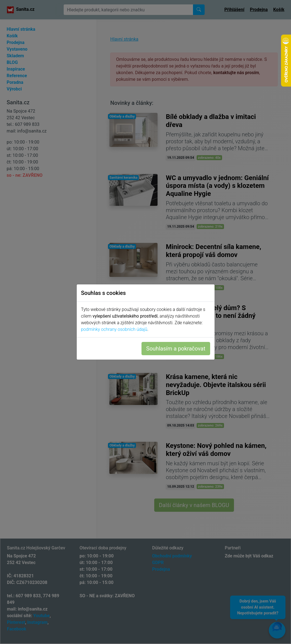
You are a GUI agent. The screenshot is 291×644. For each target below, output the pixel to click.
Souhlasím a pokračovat (176, 349)
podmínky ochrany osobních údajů (114, 329)
